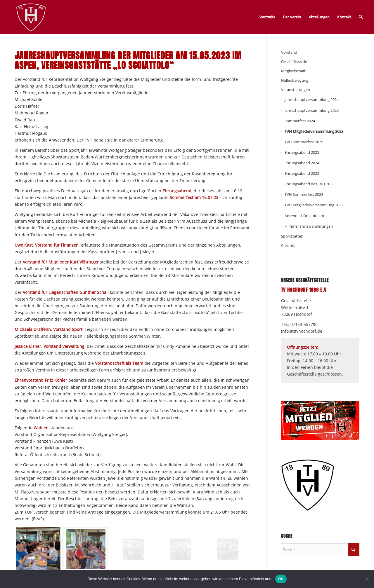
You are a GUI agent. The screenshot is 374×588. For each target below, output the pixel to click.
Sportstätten (292, 236)
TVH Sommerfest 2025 (304, 142)
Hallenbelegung (295, 80)
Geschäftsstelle (294, 62)
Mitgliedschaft (293, 71)
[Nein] (367, 579)
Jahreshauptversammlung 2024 (312, 100)
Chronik (288, 245)
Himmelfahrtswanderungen (309, 226)
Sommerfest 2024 (300, 121)
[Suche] (361, 17)
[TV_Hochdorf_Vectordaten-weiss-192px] (31, 18)
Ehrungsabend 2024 (302, 163)
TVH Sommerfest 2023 (304, 194)
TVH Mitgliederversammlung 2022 (314, 205)
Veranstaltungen (296, 90)
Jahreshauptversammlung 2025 (312, 110)
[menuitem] (361, 17)
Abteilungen (319, 17)
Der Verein (292, 17)
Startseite (267, 17)
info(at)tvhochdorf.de (302, 331)
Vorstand (289, 52)
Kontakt (344, 17)
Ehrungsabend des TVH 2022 (309, 184)
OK (281, 579)
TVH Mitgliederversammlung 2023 (314, 131)
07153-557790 (304, 324)
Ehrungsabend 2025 (302, 152)
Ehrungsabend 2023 (302, 173)
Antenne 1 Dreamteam (304, 216)
